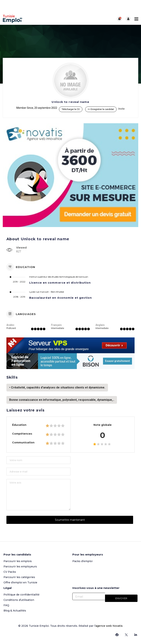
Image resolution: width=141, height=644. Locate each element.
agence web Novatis (109, 626)
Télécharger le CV (71, 109)
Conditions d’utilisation (19, 600)
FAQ (6, 605)
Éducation (19, 425)
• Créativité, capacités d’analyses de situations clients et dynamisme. (57, 387)
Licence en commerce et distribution (60, 283)
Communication (23, 442)
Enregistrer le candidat (101, 109)
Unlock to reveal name (70, 102)
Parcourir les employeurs (20, 566)
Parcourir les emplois (18, 561)
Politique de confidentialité (21, 595)
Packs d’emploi (82, 561)
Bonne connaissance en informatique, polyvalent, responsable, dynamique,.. (62, 400)
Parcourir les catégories (19, 577)
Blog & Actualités (15, 611)
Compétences (22, 434)
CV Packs (10, 572)
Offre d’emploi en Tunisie (20, 582)
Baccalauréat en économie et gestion (61, 298)
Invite (122, 109)
